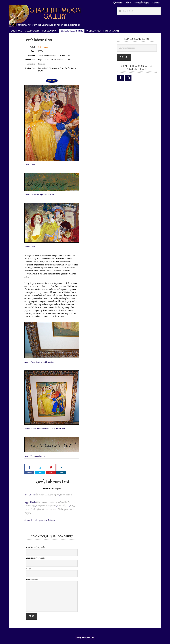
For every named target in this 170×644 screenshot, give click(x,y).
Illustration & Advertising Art (47, 495)
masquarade (51, 506)
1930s (39, 502)
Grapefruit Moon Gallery (45, 16)
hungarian (41, 506)
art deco (72, 502)
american (46, 502)
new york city (63, 506)
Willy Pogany (43, 47)
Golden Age (30, 506)
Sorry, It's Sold (66, 495)
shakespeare (64, 509)
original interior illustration (46, 509)
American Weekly (59, 502)
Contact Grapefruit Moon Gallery (52, 536)
